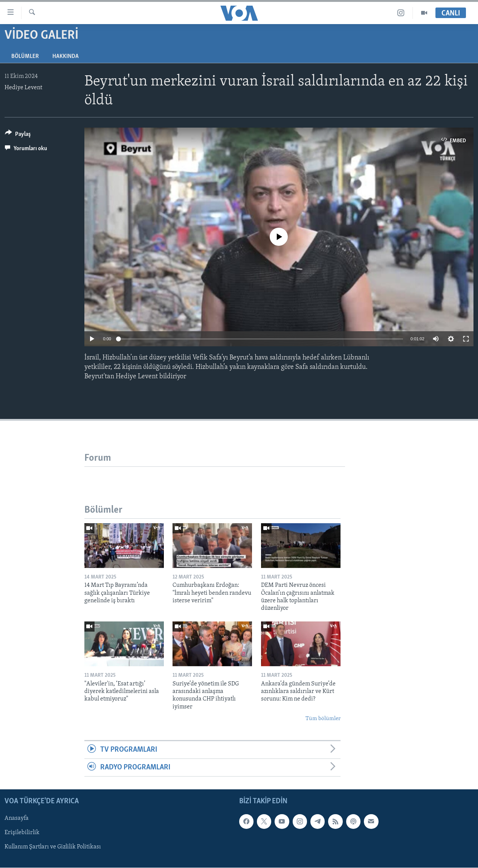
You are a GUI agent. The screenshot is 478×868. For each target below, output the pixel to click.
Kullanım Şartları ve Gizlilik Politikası (53, 847)
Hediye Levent (23, 88)
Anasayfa (17, 819)
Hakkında (66, 56)
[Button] (18, 135)
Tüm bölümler (323, 719)
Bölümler (25, 56)
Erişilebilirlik (22, 833)
